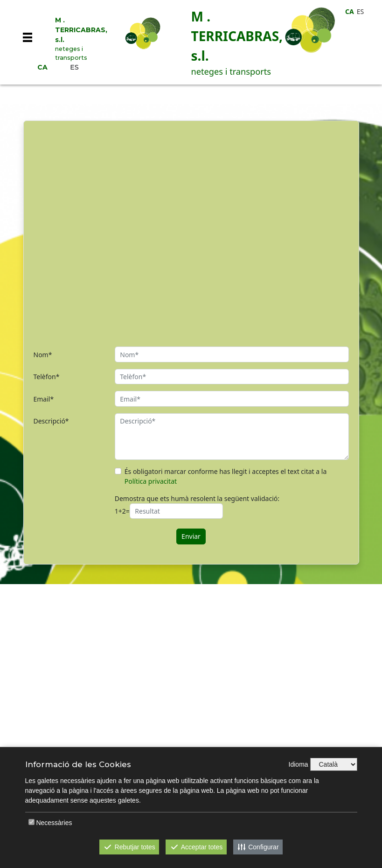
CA (42, 67)
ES (74, 67)
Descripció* (51, 421)
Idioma (299, 764)
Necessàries (54, 823)
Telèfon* (47, 377)
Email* (44, 399)
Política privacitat (151, 481)
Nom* (43, 355)
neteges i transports (71, 53)
